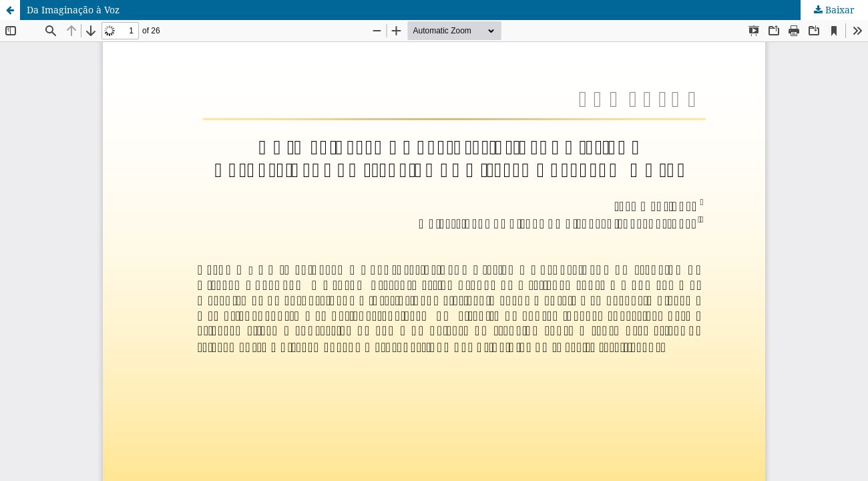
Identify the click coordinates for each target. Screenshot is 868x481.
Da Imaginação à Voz (73, 10)
